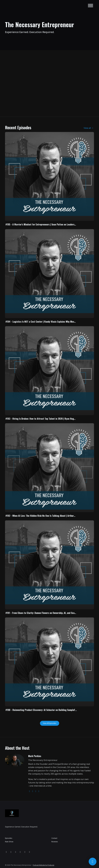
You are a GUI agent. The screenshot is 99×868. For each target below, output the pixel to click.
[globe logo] (30, 791)
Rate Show (9, 842)
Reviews (55, 842)
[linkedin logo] (39, 791)
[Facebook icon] (11, 852)
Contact (54, 838)
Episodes (9, 838)
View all (89, 128)
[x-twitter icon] (25, 852)
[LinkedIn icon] (20, 852)
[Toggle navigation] (90, 6)
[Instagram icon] (6, 852)
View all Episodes (50, 723)
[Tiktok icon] (30, 852)
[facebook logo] (36, 791)
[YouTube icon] (16, 852)
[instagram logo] (33, 791)
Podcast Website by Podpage (44, 865)
